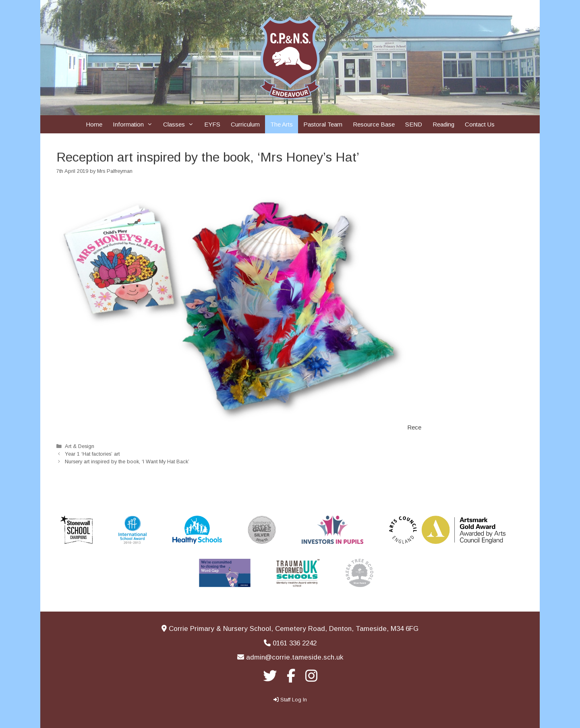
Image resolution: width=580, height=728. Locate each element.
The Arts (282, 124)
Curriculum (245, 124)
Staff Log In (294, 700)
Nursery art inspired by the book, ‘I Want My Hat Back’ (127, 461)
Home (94, 124)
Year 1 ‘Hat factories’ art (92, 454)
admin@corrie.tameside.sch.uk (295, 657)
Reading (443, 124)
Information (135, 124)
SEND (414, 124)
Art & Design (80, 446)
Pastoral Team (323, 124)
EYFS (212, 124)
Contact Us (480, 124)
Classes (181, 124)
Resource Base (374, 124)
